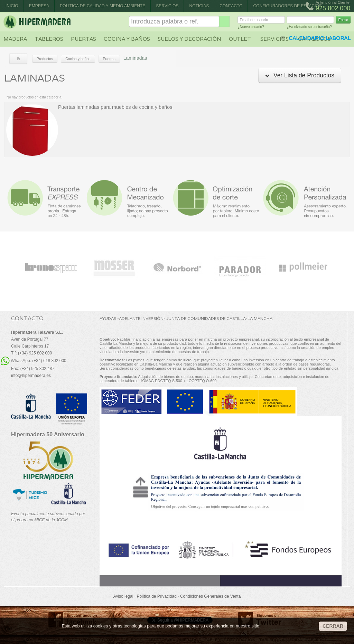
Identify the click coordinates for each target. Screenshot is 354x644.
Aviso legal (123, 596)
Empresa (39, 6)
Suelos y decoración (189, 39)
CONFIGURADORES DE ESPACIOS (287, 6)
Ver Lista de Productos (300, 75)
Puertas (83, 39)
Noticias (199, 6)
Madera (15, 39)
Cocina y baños (127, 39)
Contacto (231, 6)
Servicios (167, 6)
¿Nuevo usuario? (251, 28)
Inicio (12, 6)
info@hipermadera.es (31, 376)
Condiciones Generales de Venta (210, 596)
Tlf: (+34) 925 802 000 (31, 353)
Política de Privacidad (156, 596)
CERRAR (333, 626)
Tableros (49, 39)
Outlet (240, 39)
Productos (45, 59)
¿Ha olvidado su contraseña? (309, 28)
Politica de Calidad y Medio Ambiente (103, 6)
